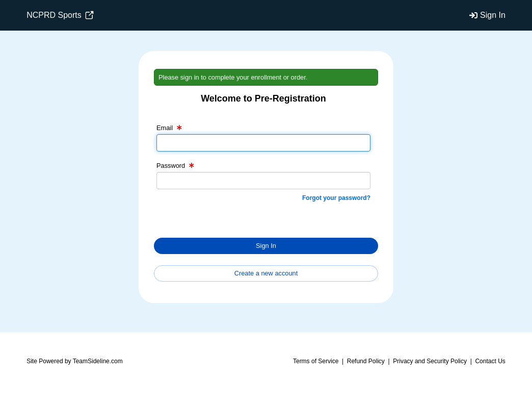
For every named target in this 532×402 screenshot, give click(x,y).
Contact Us (490, 361)
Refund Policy (366, 361)
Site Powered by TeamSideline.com (75, 361)
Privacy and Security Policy (430, 361)
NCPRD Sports (60, 15)
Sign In (493, 15)
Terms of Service (316, 361)
